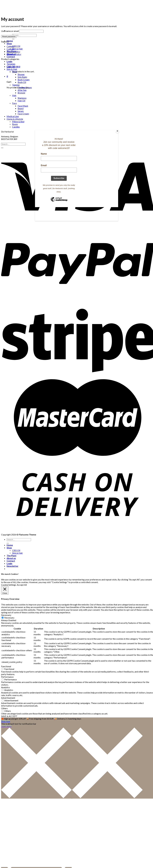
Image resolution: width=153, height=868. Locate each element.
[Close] (117, 131)
